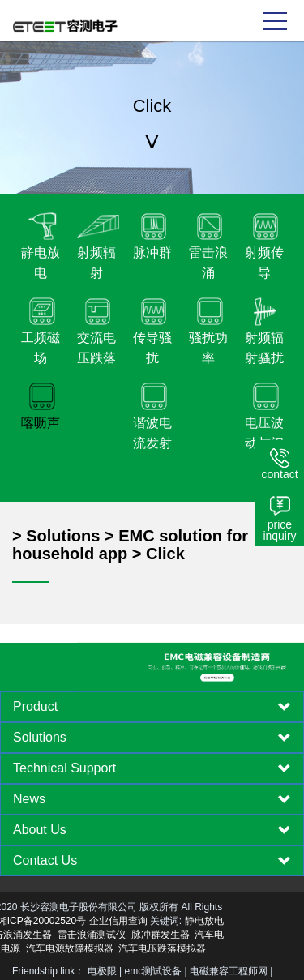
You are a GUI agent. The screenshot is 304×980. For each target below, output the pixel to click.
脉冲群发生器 (98, 935)
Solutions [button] (152, 738)
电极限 (102, 971)
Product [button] (152, 707)
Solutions (63, 536)
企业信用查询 (56, 921)
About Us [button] (152, 830)
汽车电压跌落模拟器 (101, 948)
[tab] (152, 707)
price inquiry (279, 530)
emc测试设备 (154, 971)
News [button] (152, 799)
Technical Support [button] (152, 768)
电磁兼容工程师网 (229, 971)
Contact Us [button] (152, 861)
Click (165, 554)
